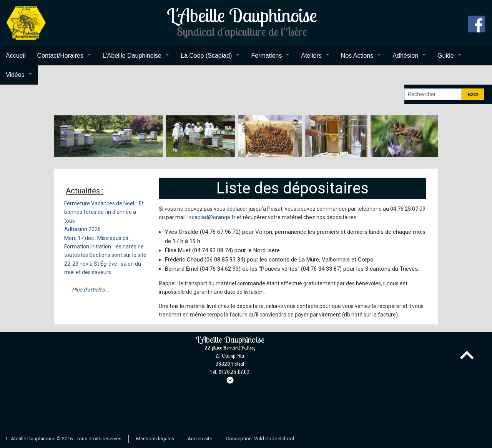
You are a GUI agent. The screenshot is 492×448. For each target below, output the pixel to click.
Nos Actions (357, 56)
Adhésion (405, 56)
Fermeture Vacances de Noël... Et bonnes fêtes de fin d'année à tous (104, 212)
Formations (266, 56)
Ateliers (311, 56)
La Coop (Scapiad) (206, 56)
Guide (446, 56)
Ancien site (200, 439)
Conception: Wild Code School (260, 439)
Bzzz (473, 94)
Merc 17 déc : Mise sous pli (96, 238)
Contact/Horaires (60, 56)
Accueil (16, 56)
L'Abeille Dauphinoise (132, 56)
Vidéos (15, 75)
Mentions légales (155, 439)
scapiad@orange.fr (212, 217)
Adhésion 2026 (82, 229)
